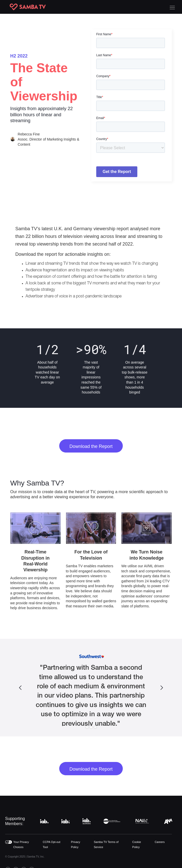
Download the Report (91, 446)
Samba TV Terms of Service (106, 844)
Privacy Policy (76, 844)
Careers (160, 842)
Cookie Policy (137, 844)
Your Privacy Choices (21, 844)
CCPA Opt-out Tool (51, 844)
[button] (172, 7)
